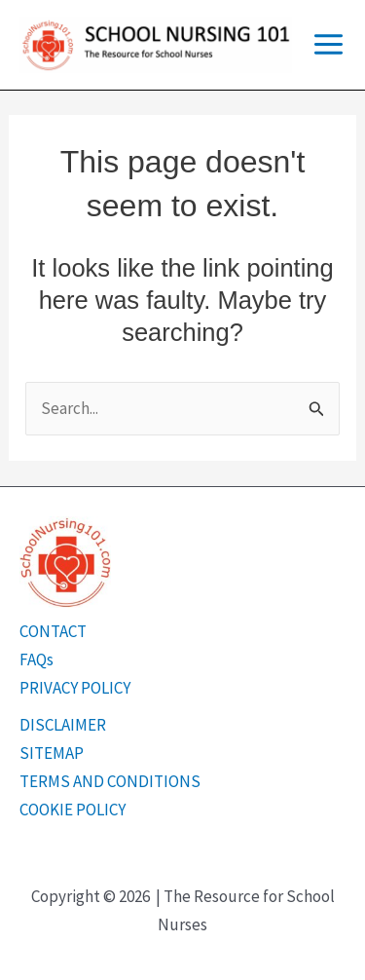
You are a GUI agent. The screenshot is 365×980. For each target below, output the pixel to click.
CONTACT (53, 631)
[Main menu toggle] (328, 44)
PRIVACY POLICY (75, 688)
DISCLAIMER (63, 725)
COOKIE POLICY (73, 810)
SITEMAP (52, 753)
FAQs (36, 660)
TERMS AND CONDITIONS (110, 781)
